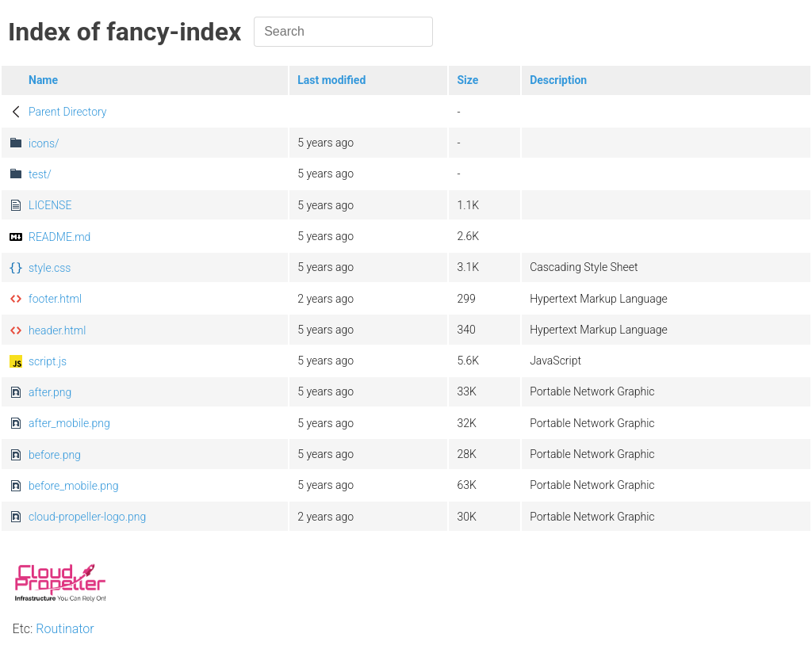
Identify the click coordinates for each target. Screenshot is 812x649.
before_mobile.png (73, 486)
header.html (57, 330)
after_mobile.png (69, 423)
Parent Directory (68, 112)
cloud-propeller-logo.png (87, 517)
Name (43, 80)
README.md (59, 237)
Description (558, 80)
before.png (55, 455)
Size (467, 80)
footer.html (55, 299)
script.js (48, 361)
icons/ (44, 143)
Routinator (65, 629)
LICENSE (50, 205)
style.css (50, 268)
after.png (50, 392)
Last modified (331, 80)
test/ (40, 174)
